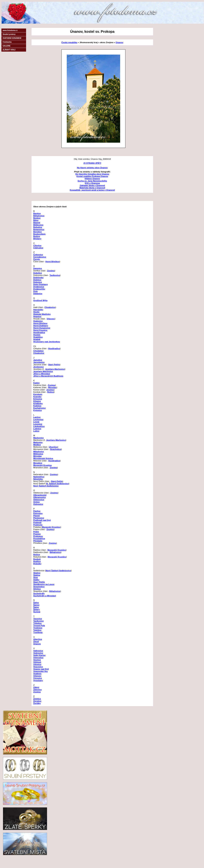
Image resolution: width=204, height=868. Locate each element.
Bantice (37, 213)
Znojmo (51, 271)
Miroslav (52, 387)
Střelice (37, 589)
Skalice (37, 573)
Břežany (37, 239)
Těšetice (37, 623)
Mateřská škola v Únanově (92, 188)
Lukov (36, 431)
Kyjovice (38, 410)
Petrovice (38, 513)
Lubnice (37, 429)
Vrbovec (51, 319)
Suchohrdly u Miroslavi (45, 596)
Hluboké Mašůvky (42, 314)
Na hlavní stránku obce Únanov (92, 168)
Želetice (37, 699)
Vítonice (37, 664)
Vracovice (38, 667)
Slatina (37, 575)
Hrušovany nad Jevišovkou (47, 342)
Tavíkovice (55, 275)
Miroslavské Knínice (43, 458)
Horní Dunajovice (42, 328)
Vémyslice (38, 657)
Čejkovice (38, 255)
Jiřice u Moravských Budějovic (48, 376)
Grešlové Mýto (40, 300)
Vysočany (38, 680)
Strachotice (56, 449)
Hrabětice (38, 337)
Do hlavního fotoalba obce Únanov (92, 174)
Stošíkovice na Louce (44, 584)
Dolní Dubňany (41, 284)
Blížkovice (38, 225)
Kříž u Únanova (92, 183)
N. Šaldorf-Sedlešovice (58, 483)
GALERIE (7, 46)
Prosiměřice (39, 538)
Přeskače (38, 541)
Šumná (37, 612)
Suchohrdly (39, 593)
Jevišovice (38, 367)
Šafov (36, 603)
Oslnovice (38, 504)
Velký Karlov (39, 655)
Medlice (37, 445)
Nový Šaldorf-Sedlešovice (46, 486)
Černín (37, 259)
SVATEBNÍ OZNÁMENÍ (12, 38)
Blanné (37, 223)
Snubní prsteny (9, 34)
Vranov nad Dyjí (41, 669)
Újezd (36, 641)
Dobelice (38, 273)
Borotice (37, 232)
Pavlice (37, 511)
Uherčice (53, 447)
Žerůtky (37, 703)
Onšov (36, 502)
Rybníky (37, 564)
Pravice (37, 534)
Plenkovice (39, 518)
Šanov (36, 605)
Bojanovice (39, 229)
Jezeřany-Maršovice (55, 369)
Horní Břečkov (52, 261)
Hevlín (36, 312)
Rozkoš (37, 559)
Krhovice (38, 399)
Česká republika (69, 42)
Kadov (36, 383)
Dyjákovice (39, 287)
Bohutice (38, 227)
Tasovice (38, 619)
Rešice (51, 392)
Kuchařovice (39, 408)
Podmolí (37, 522)
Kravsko (37, 396)
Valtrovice (38, 651)
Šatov (36, 607)
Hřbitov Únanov (92, 178)
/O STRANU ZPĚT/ (92, 163)
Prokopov (38, 536)
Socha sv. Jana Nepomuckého (92, 181)
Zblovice (37, 690)
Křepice (37, 401)
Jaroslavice (39, 362)
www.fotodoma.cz (10, 30)
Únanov (120, 42)
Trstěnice (38, 628)
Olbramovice (40, 497)
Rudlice (37, 561)
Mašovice (38, 442)
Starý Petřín (54, 364)
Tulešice (37, 630)
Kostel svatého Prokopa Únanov (92, 176)
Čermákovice (40, 257)
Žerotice (37, 701)
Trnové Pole (39, 625)
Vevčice (37, 660)
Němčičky (38, 479)
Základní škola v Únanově (92, 185)
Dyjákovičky (39, 289)
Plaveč (37, 516)
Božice (37, 236)
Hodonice (38, 321)
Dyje (35, 291)
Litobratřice (39, 426)
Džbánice (38, 293)
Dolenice (38, 282)
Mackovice (38, 438)
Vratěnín (37, 673)
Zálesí (36, 687)
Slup (35, 577)
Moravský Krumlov (43, 465)
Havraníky (38, 309)
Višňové (37, 662)
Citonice (37, 245)
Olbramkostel (40, 495)
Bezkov (37, 218)
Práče (36, 532)
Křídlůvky (38, 403)
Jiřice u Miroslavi (42, 374)
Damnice (38, 268)
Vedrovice (38, 653)
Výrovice (38, 678)
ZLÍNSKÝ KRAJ (9, 50)
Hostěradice (39, 332)
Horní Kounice (40, 330)
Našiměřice (39, 477)
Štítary (36, 609)
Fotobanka (7, 42)
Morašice (38, 463)
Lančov (37, 417)
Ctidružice (38, 248)
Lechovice (38, 419)
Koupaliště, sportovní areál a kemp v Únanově (92, 190)
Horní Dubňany (41, 326)
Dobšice (37, 280)
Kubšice (37, 406)
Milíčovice (38, 454)
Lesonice (38, 424)
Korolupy (38, 394)
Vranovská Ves (41, 671)
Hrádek (37, 339)
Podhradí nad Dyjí (42, 520)
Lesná (36, 422)
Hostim (37, 335)
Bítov (36, 220)
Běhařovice (39, 216)
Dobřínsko (38, 277)
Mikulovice (39, 451)
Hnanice (37, 316)
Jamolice (38, 360)
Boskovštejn (39, 234)
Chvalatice (38, 351)
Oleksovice (39, 500)
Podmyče (38, 525)
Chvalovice (50, 307)
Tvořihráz (38, 632)
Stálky (36, 580)
